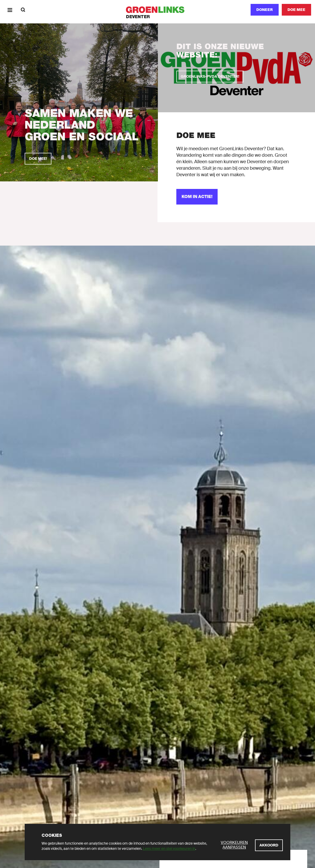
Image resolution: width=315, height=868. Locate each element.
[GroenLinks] (158, 10)
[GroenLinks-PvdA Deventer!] (210, 77)
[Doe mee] (296, 10)
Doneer (265, 10)
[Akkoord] (269, 845)
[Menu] (10, 10)
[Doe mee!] (38, 159)
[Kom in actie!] (197, 197)
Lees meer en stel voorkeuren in (169, 849)
